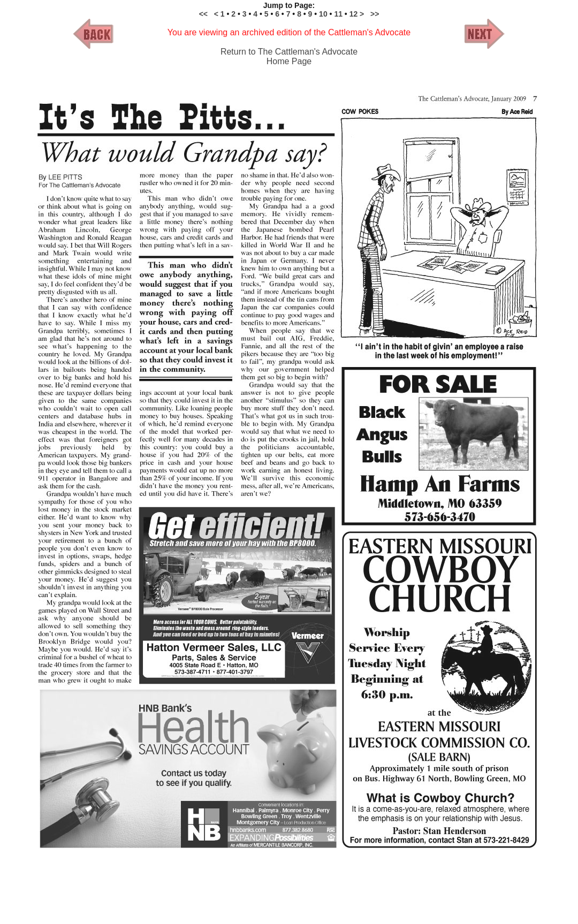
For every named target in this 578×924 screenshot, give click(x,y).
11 (338, 14)
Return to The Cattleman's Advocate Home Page (289, 56)
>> (375, 14)
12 (355, 14)
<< (203, 14)
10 (324, 14)
